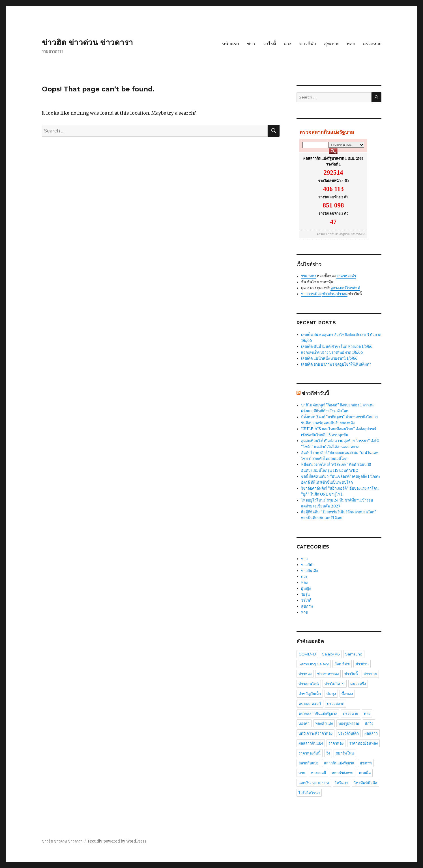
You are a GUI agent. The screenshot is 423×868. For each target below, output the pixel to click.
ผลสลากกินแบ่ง (311, 743)
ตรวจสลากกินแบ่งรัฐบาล (318, 713)
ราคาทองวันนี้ (310, 753)
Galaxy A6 (331, 654)
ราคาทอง (309, 276)
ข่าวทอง (305, 674)
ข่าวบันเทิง (309, 571)
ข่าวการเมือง (311, 294)
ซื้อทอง (347, 694)
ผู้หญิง (306, 589)
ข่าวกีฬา (308, 44)
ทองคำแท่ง (324, 723)
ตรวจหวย (372, 44)
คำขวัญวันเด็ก (310, 694)
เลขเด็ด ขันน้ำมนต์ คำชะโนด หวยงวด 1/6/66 (337, 347)
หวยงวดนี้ (319, 773)
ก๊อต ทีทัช (342, 664)
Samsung (354, 654)
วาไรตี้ (270, 44)
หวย (304, 612)
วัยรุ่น (305, 594)
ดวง (288, 44)
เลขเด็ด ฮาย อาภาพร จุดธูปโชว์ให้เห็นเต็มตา (336, 364)
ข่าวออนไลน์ (309, 684)
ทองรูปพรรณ (349, 723)
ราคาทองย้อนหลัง (363, 743)
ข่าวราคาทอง (328, 674)
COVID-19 (307, 654)
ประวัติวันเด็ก (348, 733)
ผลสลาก (371, 733)
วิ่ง (328, 753)
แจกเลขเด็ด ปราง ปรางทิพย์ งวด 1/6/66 (332, 352)
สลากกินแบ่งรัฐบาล (339, 763)
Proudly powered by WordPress (117, 841)
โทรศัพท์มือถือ (366, 783)
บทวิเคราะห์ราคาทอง (315, 733)
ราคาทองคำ (346, 276)
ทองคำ (304, 723)
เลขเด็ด (365, 773)
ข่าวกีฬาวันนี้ (316, 393)
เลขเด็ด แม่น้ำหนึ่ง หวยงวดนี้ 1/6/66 (329, 358)
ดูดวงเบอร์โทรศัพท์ (345, 288)
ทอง (351, 44)
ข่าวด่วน (329, 294)
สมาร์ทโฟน (345, 753)
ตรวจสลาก (336, 704)
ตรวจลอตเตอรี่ (310, 704)
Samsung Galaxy (314, 664)
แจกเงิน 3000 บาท (314, 783)
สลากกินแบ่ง (308, 763)
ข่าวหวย (370, 674)
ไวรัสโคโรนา (309, 793)
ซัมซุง (331, 694)
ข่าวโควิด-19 (335, 684)
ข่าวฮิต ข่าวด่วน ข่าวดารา (87, 42)
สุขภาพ (331, 44)
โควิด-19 (342, 783)
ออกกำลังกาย (343, 773)
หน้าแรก (231, 44)
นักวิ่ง (369, 723)
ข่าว (251, 44)
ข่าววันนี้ (351, 674)
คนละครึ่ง (358, 684)
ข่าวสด (342, 294)
